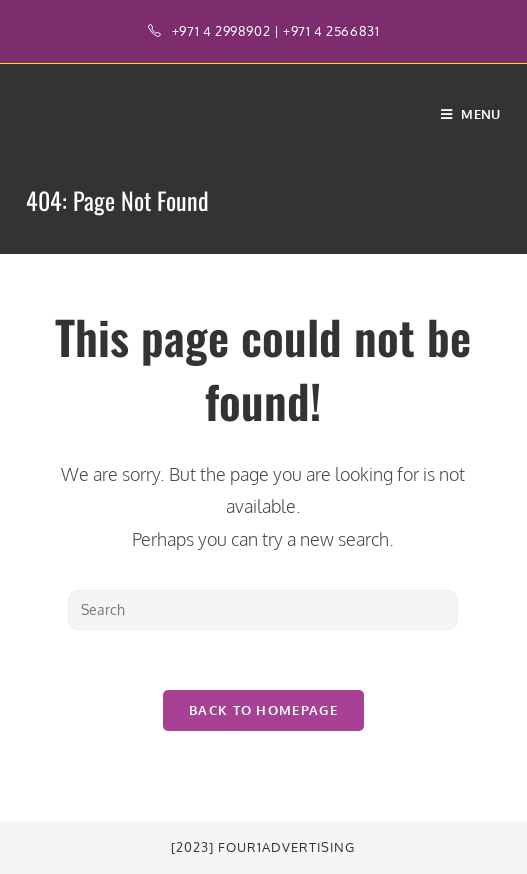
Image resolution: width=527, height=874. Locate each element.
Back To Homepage (263, 710)
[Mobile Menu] (471, 114)
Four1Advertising (286, 847)
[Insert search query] (263, 610)
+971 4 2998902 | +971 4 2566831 (276, 31)
